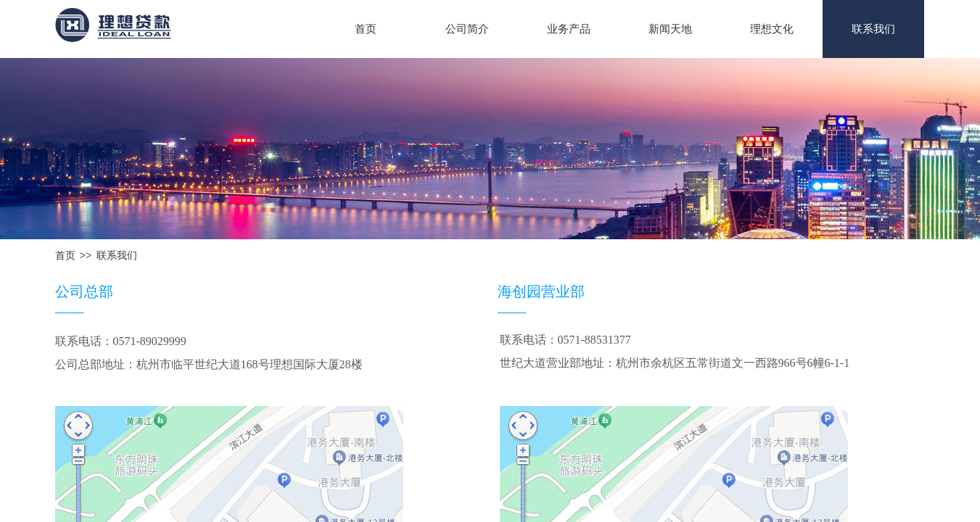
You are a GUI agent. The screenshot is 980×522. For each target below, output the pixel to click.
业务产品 (569, 29)
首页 (366, 29)
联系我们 (873, 29)
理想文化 (772, 29)
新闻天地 (670, 29)
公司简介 (467, 29)
